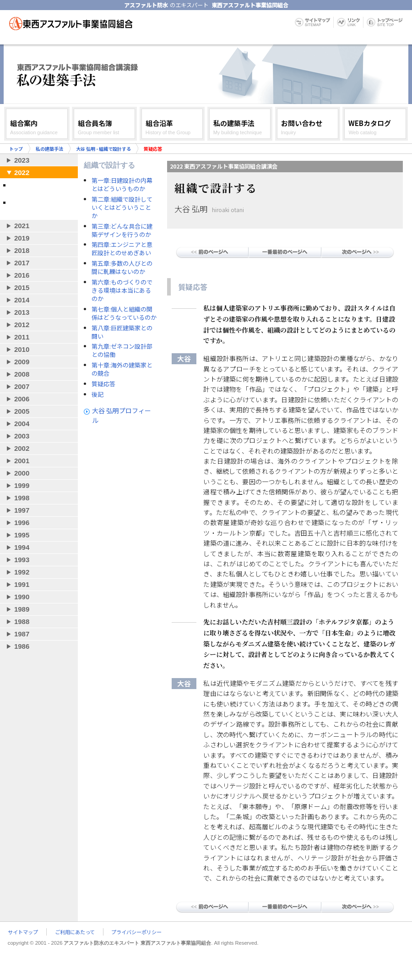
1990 (22, 597)
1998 (22, 498)
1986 (22, 646)
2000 (22, 473)
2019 (22, 238)
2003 (22, 436)
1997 (22, 510)
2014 (22, 300)
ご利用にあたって (75, 932)
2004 (22, 424)
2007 (22, 386)
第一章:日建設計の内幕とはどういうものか (122, 185)
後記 (98, 394)
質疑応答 (103, 384)
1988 (22, 621)
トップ (16, 149)
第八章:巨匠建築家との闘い (122, 332)
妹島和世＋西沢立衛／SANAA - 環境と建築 (38, 206)
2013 (22, 312)
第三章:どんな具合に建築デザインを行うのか (122, 230)
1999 (22, 485)
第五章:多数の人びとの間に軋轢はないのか (122, 268)
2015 (22, 287)
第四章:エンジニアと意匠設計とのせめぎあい (122, 249)
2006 (22, 399)
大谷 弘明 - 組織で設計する (103, 149)
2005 (22, 411)
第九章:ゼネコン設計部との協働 (122, 350)
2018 (22, 250)
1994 (22, 547)
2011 (22, 337)
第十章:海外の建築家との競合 (122, 369)
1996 (22, 523)
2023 (22, 160)
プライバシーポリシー (136, 932)
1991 (22, 584)
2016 (22, 275)
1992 (22, 572)
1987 (22, 634)
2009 (22, 362)
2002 (22, 448)
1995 (22, 535)
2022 (22, 172)
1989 (22, 609)
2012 (22, 325)
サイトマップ (23, 932)
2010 (22, 349)
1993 (22, 560)
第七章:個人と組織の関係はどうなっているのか (124, 313)
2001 (22, 461)
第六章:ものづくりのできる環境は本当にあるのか (122, 290)
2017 (22, 263)
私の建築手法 (49, 149)
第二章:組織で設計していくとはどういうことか (122, 208)
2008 (22, 374)
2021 (22, 226)
